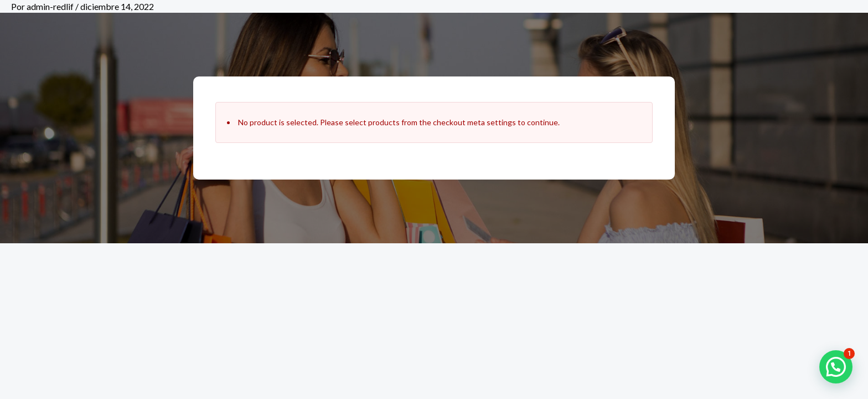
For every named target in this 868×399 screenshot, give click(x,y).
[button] (836, 367)
